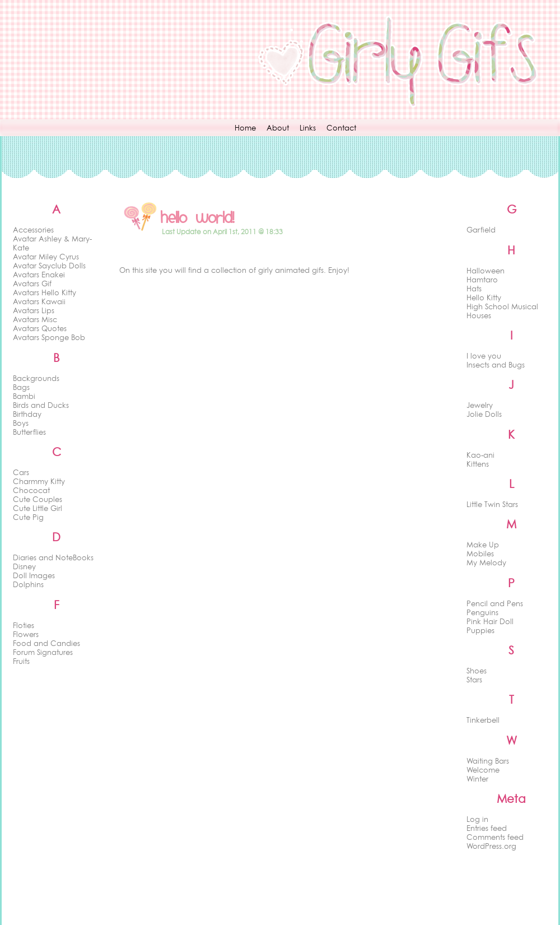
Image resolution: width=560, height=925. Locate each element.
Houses (479, 315)
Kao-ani (480, 455)
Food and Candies (46, 643)
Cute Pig (28, 517)
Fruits (21, 661)
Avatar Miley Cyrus (46, 257)
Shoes (477, 671)
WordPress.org (491, 846)
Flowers (26, 634)
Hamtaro (482, 280)
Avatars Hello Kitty (45, 292)
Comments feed (495, 837)
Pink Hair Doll (490, 621)
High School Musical (502, 306)
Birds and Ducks (41, 405)
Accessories (33, 230)
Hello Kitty (484, 298)
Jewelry (480, 405)
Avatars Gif (32, 283)
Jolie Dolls (484, 414)
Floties (24, 625)
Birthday (27, 414)
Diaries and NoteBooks (53, 557)
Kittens (478, 464)
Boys (21, 423)
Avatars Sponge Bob (49, 337)
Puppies (480, 630)
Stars (474, 680)
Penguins (482, 612)
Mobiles (480, 554)
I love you (484, 356)
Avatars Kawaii (39, 301)
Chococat (31, 490)
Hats (474, 289)
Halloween (486, 271)
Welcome (483, 770)
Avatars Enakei (39, 275)
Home (245, 128)
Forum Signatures (43, 652)
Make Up (483, 545)
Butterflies (29, 432)
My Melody (486, 563)
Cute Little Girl (38, 508)
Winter (477, 779)
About (278, 128)
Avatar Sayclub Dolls (49, 266)
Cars (21, 472)
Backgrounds (36, 378)
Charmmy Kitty (39, 481)
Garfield (481, 230)
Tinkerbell (483, 720)
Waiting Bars (488, 761)
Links (308, 128)
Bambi (24, 396)
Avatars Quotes (40, 328)
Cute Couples (38, 499)
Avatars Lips (34, 310)
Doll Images (34, 575)
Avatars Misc (35, 319)
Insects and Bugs (496, 365)
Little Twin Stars (492, 504)
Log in (477, 819)
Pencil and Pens (495, 603)
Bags (21, 387)
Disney (24, 566)
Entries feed (487, 828)
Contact (341, 128)
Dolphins (28, 584)
